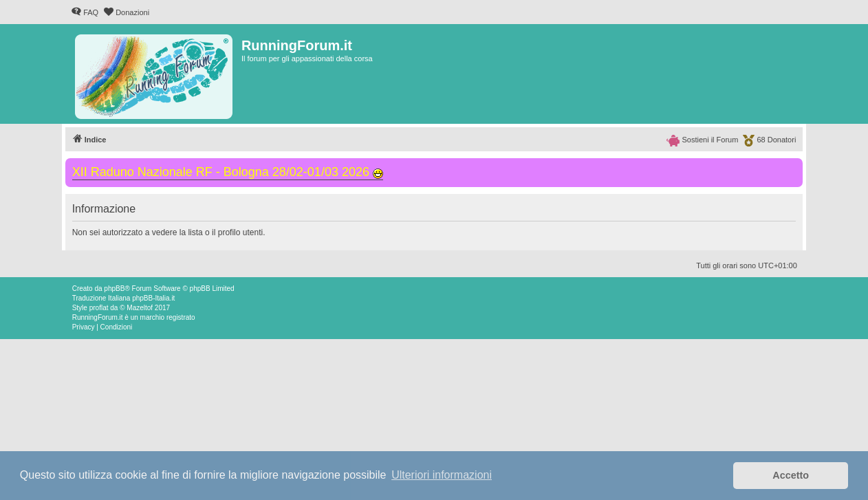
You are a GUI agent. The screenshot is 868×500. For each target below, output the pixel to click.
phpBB (114, 289)
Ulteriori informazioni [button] (442, 475)
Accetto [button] (791, 475)
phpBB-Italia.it (153, 298)
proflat (99, 308)
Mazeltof (140, 308)
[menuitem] (85, 12)
